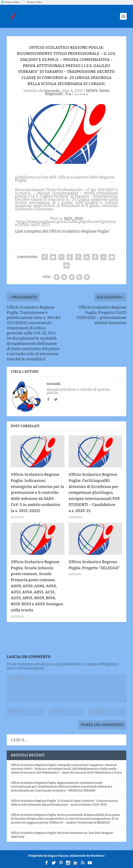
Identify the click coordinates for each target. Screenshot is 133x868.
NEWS (92, 91)
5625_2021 (73, 218)
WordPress (98, 856)
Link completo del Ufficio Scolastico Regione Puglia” (63, 231)
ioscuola (52, 91)
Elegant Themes (58, 856)
